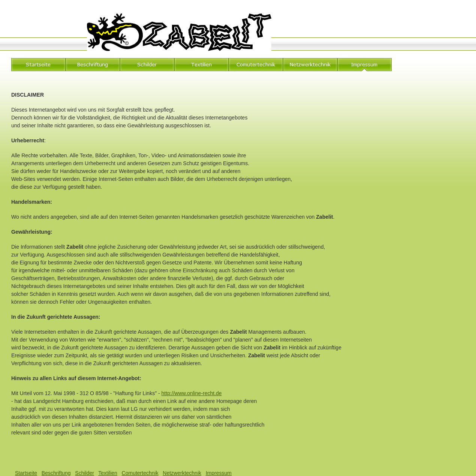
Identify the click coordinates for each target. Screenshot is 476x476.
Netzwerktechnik (182, 473)
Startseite (26, 473)
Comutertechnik (140, 473)
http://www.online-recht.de (192, 393)
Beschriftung (56, 473)
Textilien (108, 473)
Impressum (219, 473)
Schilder (85, 473)
